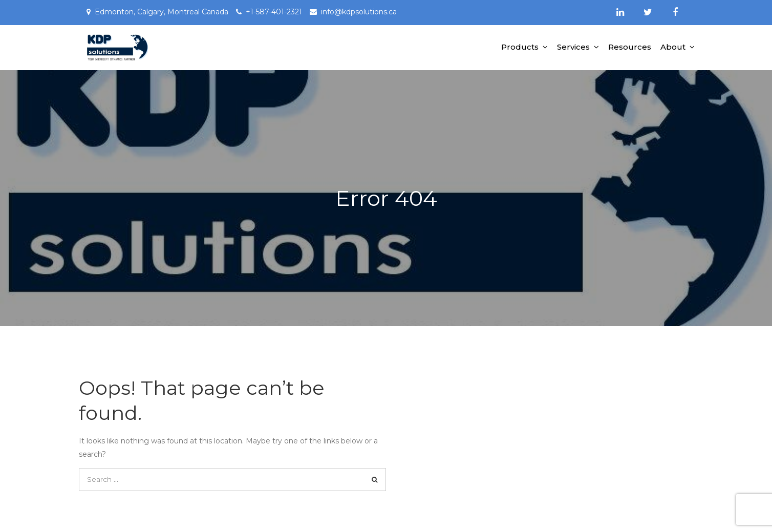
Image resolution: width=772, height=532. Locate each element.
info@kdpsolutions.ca (359, 12)
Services (573, 47)
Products (520, 47)
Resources (630, 47)
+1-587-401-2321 (274, 12)
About (673, 47)
